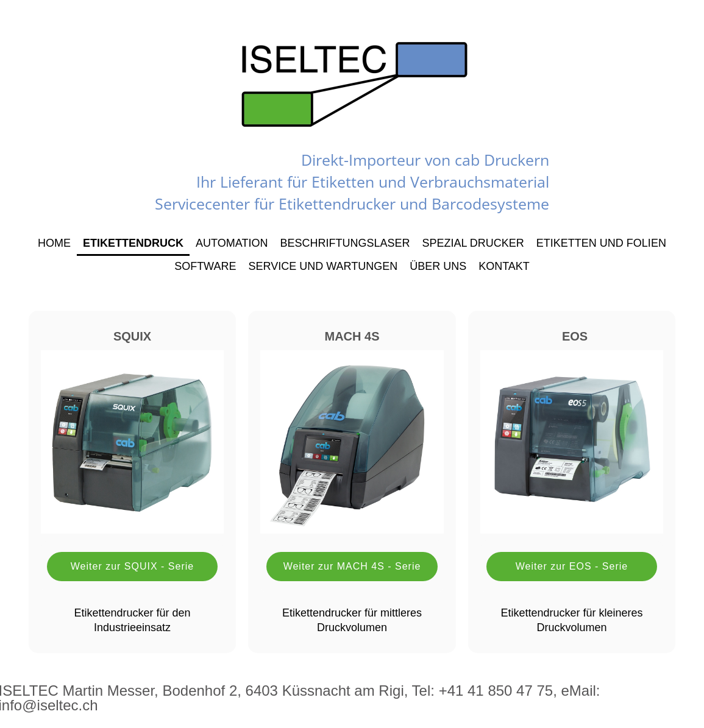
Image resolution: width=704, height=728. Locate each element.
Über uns (438, 266)
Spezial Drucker (473, 243)
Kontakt (504, 266)
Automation (232, 243)
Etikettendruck (133, 243)
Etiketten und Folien (601, 243)
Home (54, 243)
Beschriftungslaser (345, 243)
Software (205, 266)
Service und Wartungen (323, 266)
